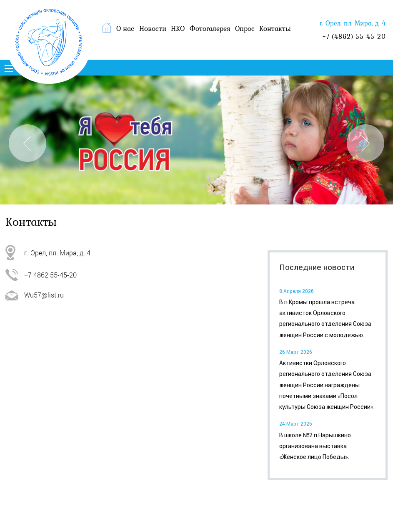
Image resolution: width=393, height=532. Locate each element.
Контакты (275, 28)
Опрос (245, 28)
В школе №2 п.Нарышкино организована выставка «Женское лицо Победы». (315, 446)
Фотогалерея (210, 28)
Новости (153, 28)
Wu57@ (36, 295)
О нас (125, 28)
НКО (178, 28)
